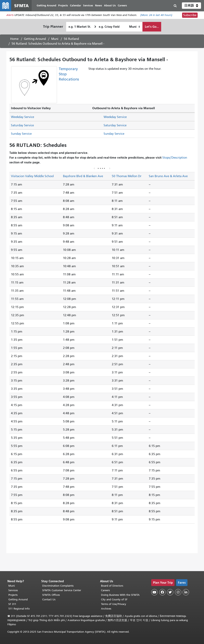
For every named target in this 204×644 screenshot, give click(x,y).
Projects (13, 595)
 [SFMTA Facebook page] (162, 592)
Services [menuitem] (88, 5)
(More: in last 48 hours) (156, 15)
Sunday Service (21, 134)
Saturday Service (22, 125)
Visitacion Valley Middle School (32, 176)
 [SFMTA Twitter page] (170, 592)
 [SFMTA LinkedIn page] (186, 592)
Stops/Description (175, 158)
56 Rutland (71, 39)
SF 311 (12, 604)
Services (13, 590)
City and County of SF (114, 599)
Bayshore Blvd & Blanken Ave (83, 176)
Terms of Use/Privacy (114, 604)
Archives (106, 609)
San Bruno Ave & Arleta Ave (168, 176)
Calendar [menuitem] (76, 5)
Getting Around (35, 39)
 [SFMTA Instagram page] (178, 592)
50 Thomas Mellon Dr (127, 176)
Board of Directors (112, 586)
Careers (105, 590)
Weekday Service (23, 117)
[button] (191, 6)
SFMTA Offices (51, 595)
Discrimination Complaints (58, 586)
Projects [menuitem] (63, 5)
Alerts (10, 15)
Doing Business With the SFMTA (120, 595)
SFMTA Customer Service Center (62, 590)
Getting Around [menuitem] (46, 5)
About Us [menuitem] (110, 5)
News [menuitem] (99, 5)
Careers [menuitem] (122, 5)
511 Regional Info (19, 609)
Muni (55, 39)
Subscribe (190, 15)
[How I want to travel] (135, 27)
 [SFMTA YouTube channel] (154, 592)
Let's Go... (152, 27)
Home (14, 39)
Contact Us (49, 599)
